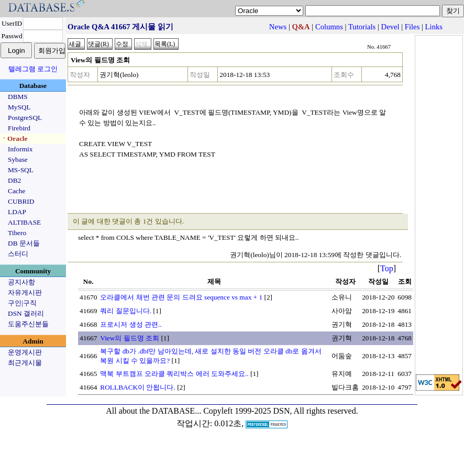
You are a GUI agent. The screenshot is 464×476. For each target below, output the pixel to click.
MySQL (19, 107)
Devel (390, 27)
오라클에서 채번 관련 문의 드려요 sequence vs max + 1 (181, 297)
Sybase (18, 159)
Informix (20, 149)
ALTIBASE (24, 222)
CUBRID (21, 201)
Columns (329, 27)
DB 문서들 (24, 243)
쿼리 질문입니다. (126, 311)
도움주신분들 (28, 324)
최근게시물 (25, 363)
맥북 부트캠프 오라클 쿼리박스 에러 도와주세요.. (174, 374)
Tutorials (362, 27)
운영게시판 (25, 352)
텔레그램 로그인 (33, 69)
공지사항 (21, 282)
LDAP (17, 212)
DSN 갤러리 (26, 313)
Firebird (19, 128)
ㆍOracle (14, 139)
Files (412, 27)
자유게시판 (25, 292)
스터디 (18, 254)
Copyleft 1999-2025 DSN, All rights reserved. (281, 411)
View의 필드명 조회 (130, 338)
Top (387, 268)
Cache (16, 191)
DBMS (18, 97)
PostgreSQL (25, 118)
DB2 (14, 180)
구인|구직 (22, 303)
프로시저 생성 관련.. (131, 324)
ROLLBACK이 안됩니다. (138, 387)
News (278, 27)
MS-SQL (21, 170)
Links (434, 27)
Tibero (17, 233)
